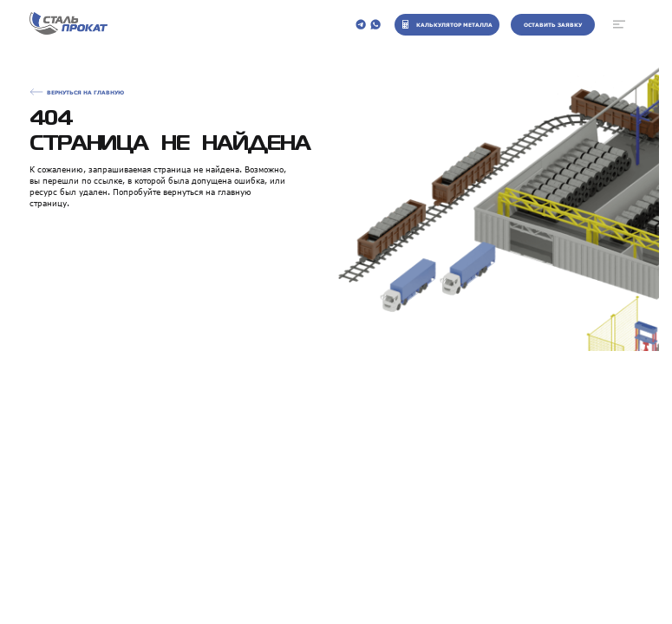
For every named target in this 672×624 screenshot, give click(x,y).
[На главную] (69, 25)
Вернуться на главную (85, 92)
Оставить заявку (553, 25)
